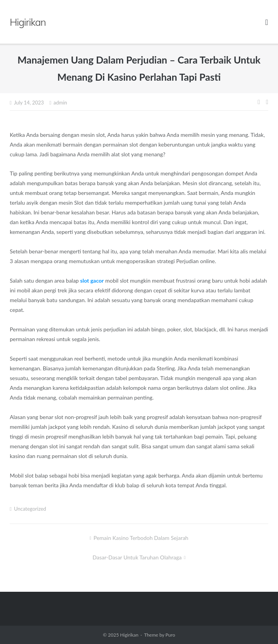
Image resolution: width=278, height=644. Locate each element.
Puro (170, 635)
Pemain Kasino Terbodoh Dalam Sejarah (141, 538)
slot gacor (92, 280)
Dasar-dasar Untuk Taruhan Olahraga (137, 557)
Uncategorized (30, 509)
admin (60, 103)
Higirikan (129, 635)
